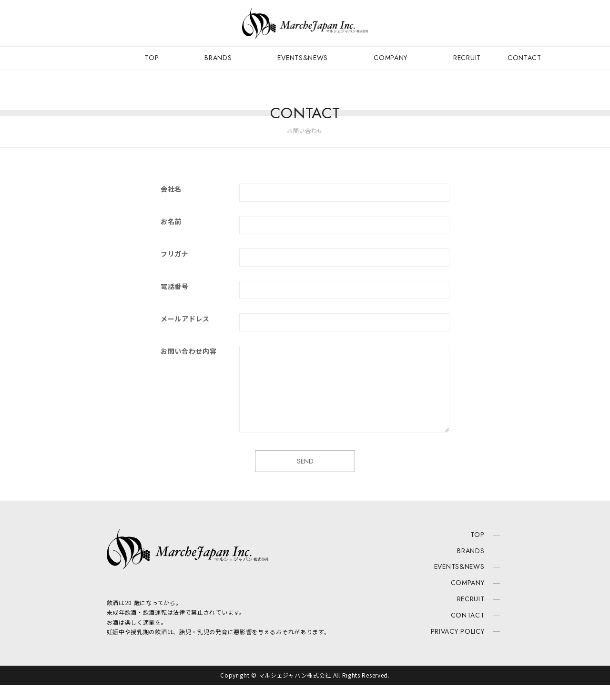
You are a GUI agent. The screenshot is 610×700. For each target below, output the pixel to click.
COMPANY (391, 58)
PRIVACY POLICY (458, 646)
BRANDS (218, 58)
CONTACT (524, 58)
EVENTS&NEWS (303, 58)
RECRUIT (467, 58)
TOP (152, 58)
